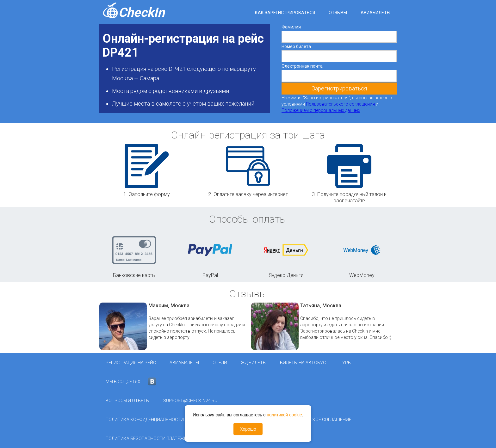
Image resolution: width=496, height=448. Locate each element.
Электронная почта (302, 66)
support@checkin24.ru (190, 401)
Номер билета (296, 46)
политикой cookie (284, 415)
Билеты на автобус (303, 363)
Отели (220, 363)
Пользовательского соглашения (340, 104)
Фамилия (291, 27)
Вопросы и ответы (128, 401)
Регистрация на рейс (131, 363)
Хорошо (248, 429)
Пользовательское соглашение (313, 420)
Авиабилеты (375, 13)
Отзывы (338, 13)
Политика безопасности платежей (148, 439)
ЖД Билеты (254, 363)
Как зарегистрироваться (285, 13)
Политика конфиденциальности (145, 420)
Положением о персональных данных (321, 110)
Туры (345, 363)
